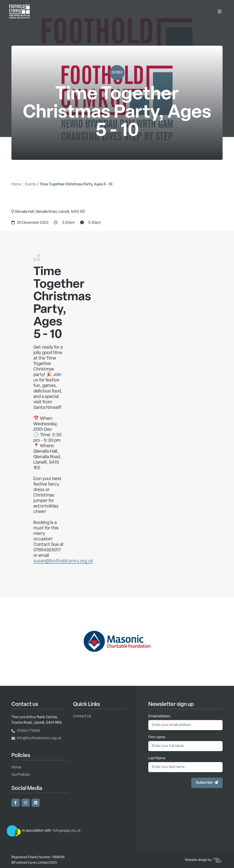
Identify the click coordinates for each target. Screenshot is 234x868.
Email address (159, 716)
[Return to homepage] (19, 11)
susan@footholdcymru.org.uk (63, 566)
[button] (207, 783)
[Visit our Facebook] (16, 803)
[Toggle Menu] (220, 11)
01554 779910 (26, 731)
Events (30, 184)
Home (16, 184)
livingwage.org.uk (67, 831)
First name (157, 737)
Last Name (157, 758)
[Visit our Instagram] (26, 803)
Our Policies (21, 775)
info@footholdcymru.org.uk (36, 738)
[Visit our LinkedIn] (36, 803)
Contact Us (82, 716)
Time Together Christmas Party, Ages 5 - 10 (76, 184)
